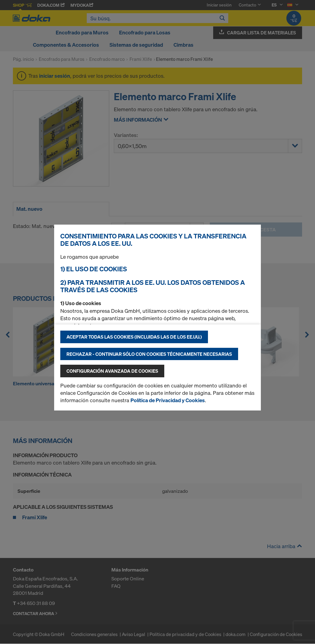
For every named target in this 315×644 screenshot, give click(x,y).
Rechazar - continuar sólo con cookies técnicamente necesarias (149, 354)
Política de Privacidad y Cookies (168, 400)
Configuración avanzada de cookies (112, 371)
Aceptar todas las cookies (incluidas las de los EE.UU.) (134, 337)
